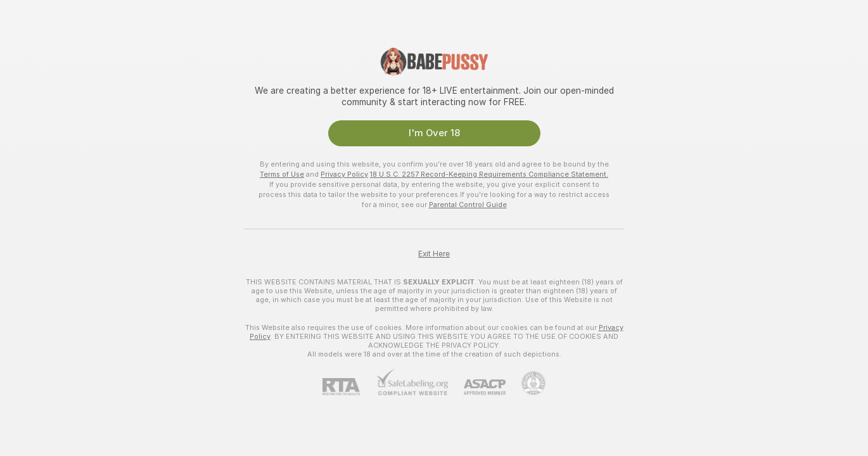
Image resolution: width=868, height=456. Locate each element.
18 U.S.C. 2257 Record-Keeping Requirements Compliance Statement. (489, 174)
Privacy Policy (344, 174)
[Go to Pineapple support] (526, 383)
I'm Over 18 (434, 133)
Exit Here (434, 254)
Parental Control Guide (468, 205)
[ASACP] (477, 387)
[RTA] (349, 387)
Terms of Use (282, 174)
